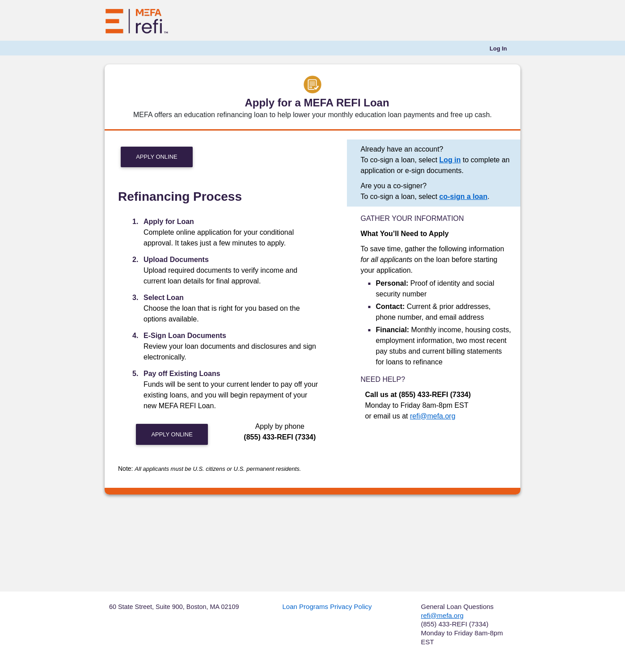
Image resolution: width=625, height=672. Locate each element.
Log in (450, 160)
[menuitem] (498, 49)
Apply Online (156, 157)
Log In (498, 49)
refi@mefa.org (433, 416)
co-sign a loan (464, 197)
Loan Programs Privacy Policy (327, 606)
